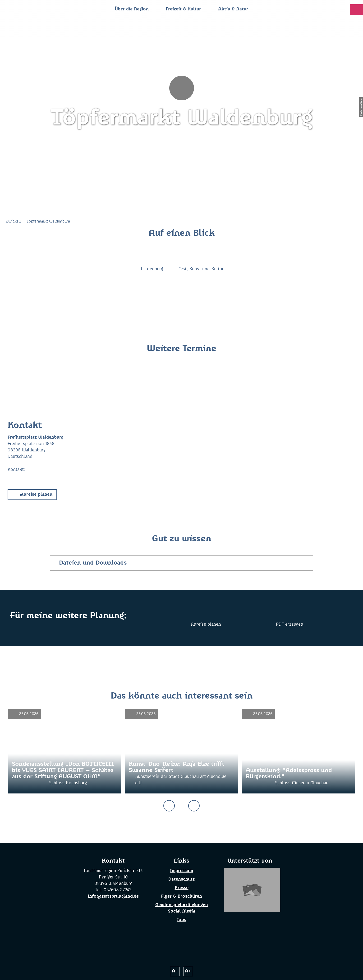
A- (175, 971)
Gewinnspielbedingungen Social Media (182, 908)
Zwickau (13, 221)
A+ (188, 971)
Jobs (181, 920)
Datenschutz (181, 879)
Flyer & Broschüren (181, 896)
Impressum (181, 871)
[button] (32, 495)
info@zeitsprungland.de (113, 896)
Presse (182, 888)
